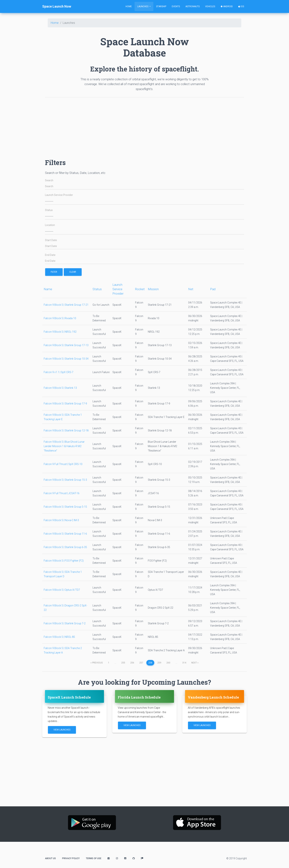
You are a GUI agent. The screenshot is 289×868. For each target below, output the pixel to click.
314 (184, 663)
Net (191, 289)
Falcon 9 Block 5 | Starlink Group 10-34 (66, 359)
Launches (143, 6)
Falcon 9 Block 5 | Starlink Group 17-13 (66, 345)
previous (97, 663)
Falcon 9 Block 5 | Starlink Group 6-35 (65, 547)
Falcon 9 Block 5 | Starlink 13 (60, 388)
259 (159, 663)
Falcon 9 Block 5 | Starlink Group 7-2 (65, 623)
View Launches (62, 730)
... (115, 663)
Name (48, 289)
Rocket (140, 289)
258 (150, 663)
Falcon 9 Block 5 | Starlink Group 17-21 (66, 305)
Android (227, 6)
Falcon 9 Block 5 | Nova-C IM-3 (61, 520)
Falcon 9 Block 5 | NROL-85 (59, 637)
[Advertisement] (144, 126)
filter (54, 272)
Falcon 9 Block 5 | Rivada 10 (60, 318)
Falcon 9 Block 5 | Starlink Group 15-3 (65, 480)
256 (132, 663)
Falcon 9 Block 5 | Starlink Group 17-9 (65, 404)
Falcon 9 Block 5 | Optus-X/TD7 (62, 590)
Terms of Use (94, 858)
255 (123, 663)
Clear (73, 272)
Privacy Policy (71, 858)
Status (49, 210)
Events (176, 6)
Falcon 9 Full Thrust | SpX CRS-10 (63, 464)
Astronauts (193, 6)
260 (168, 663)
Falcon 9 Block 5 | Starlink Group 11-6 (65, 534)
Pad (213, 289)
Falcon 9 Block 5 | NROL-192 (60, 332)
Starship (161, 6)
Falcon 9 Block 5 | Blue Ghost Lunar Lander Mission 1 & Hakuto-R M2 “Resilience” (64, 446)
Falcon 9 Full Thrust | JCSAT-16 (62, 493)
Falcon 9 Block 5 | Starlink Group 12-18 (66, 430)
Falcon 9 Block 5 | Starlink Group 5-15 (65, 507)
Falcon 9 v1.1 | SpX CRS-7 (59, 372)
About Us (50, 858)
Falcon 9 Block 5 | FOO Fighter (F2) (64, 561)
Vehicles (210, 6)
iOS (241, 6)
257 (141, 663)
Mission (153, 289)
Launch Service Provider (59, 195)
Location (50, 225)
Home (129, 6)
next (195, 663)
